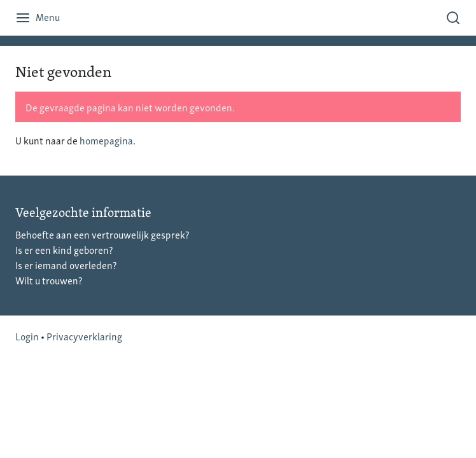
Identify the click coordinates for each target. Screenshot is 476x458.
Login (27, 336)
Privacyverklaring (84, 336)
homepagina (106, 140)
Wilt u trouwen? (49, 280)
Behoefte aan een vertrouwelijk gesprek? (102, 234)
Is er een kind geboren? (64, 249)
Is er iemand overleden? (66, 265)
